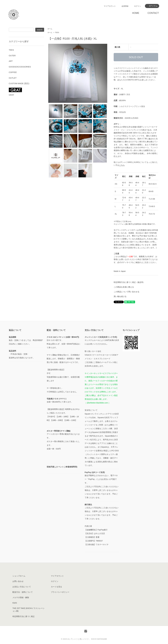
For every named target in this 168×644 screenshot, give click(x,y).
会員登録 (125, 6)
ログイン (138, 6)
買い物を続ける (120, 296)
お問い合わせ (18, 581)
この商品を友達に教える (124, 287)
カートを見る (56, 587)
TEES (57, 32)
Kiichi (15, 603)
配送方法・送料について (23, 592)
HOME (136, 13)
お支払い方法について (22, 587)
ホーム (50, 29)
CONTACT (153, 13)
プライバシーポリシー (60, 592)
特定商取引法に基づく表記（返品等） (129, 282)
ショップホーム (19, 576)
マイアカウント (110, 6)
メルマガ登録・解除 (21, 597)
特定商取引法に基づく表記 (23, 616)
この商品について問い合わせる (127, 292)
